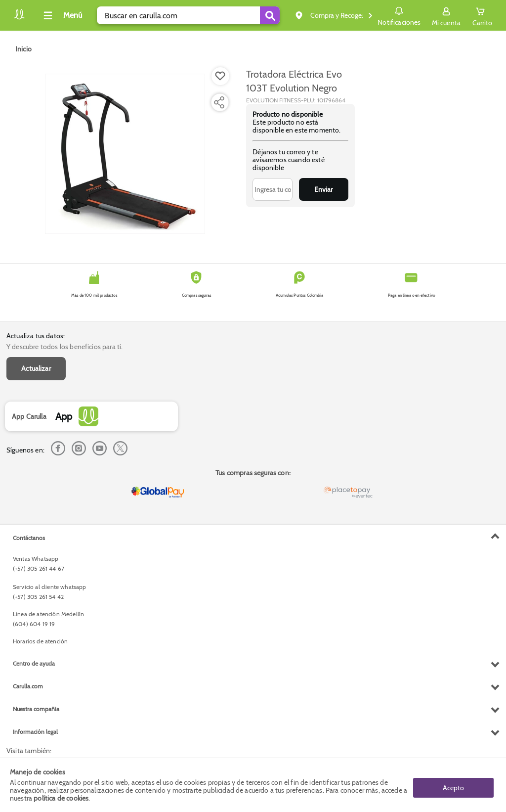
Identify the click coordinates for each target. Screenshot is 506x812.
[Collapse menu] (61, 15)
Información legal (35, 732)
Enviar (323, 189)
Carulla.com (28, 686)
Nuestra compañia (36, 709)
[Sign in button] (446, 15)
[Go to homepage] (23, 49)
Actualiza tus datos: (36, 336)
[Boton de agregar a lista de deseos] (220, 76)
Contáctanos (29, 538)
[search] (188, 15)
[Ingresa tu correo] (273, 189)
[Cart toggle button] (482, 15)
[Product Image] (125, 154)
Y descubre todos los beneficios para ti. (64, 347)
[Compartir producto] (219, 102)
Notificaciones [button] (399, 15)
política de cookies (61, 798)
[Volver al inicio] (19, 18)
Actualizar (36, 368)
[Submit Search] (270, 15)
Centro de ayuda (34, 663)
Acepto (453, 785)
